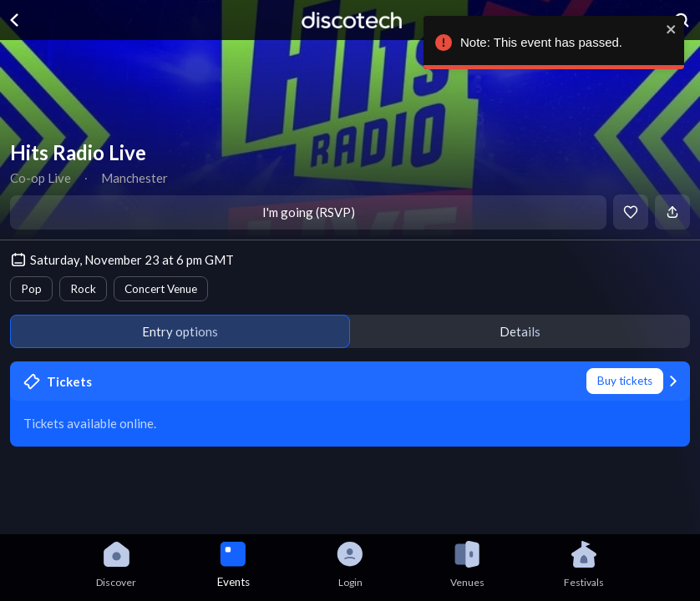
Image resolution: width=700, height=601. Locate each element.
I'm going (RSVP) (309, 212)
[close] (671, 29)
